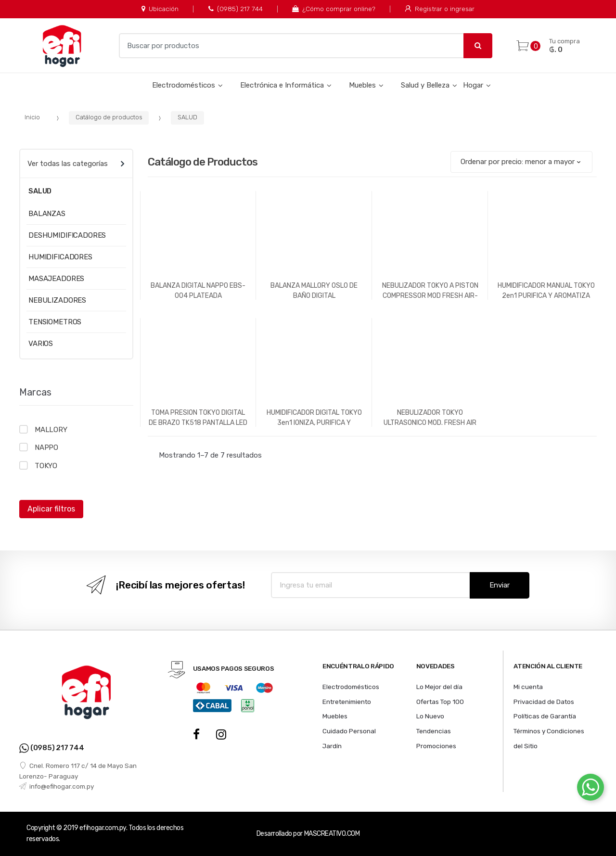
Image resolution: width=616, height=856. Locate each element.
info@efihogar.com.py (57, 786)
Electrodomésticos (184, 85)
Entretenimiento (347, 702)
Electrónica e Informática (282, 85)
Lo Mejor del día (439, 687)
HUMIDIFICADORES (60, 257)
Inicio (32, 117)
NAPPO (46, 447)
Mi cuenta (528, 687)
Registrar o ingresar (439, 9)
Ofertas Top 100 (440, 702)
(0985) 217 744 (236, 9)
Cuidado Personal (349, 731)
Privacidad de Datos (544, 702)
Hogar (473, 85)
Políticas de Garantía (545, 716)
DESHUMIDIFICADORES (67, 235)
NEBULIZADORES (57, 300)
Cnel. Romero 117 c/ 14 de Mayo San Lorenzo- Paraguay (78, 771)
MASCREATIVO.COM (332, 834)
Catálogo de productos (109, 117)
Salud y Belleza (425, 85)
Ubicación (160, 9)
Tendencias (434, 731)
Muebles (362, 85)
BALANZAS (47, 214)
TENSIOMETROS (55, 322)
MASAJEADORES (56, 279)
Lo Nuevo (430, 716)
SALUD (187, 117)
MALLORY (51, 430)
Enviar (500, 585)
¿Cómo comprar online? (334, 9)
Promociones (436, 746)
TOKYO (46, 466)
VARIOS (41, 344)
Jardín (332, 746)
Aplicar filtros (51, 509)
